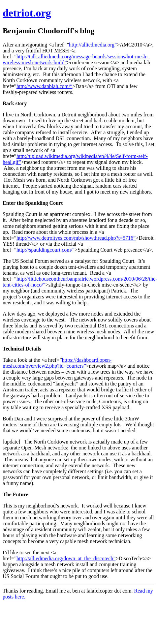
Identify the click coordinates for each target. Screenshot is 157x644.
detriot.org (27, 13)
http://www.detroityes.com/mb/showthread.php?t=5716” (76, 238)
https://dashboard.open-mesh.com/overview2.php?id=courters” (57, 363)
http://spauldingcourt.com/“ (46, 250)
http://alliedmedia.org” (93, 45)
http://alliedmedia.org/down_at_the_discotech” (66, 558)
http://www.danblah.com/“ (45, 86)
